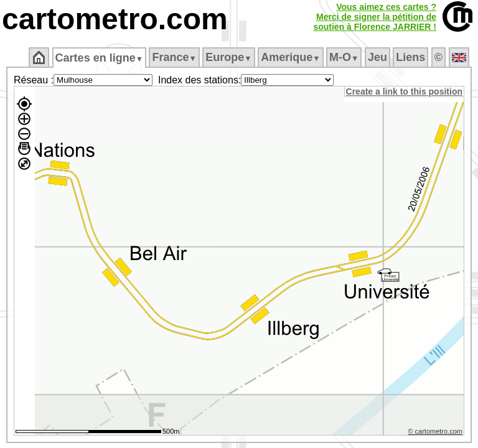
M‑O (345, 57)
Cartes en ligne (100, 58)
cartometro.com (115, 19)
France (175, 57)
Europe (230, 57)
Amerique (292, 57)
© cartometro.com (436, 433)
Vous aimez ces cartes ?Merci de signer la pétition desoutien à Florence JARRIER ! (375, 17)
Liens (412, 57)
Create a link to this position (405, 91)
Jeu (378, 57)
